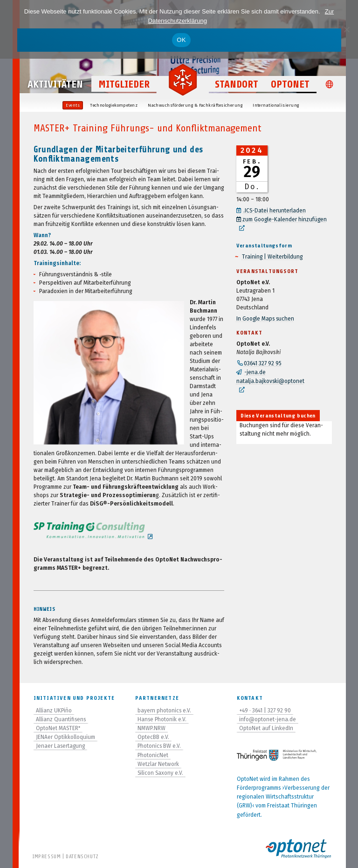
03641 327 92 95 (263, 362)
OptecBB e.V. (153, 737)
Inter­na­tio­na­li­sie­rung (276, 105)
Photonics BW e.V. (160, 745)
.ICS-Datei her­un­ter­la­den (275, 211)
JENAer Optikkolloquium (65, 737)
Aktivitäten (55, 86)
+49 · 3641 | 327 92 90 (265, 710)
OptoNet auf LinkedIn (266, 728)
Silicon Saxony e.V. (161, 772)
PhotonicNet (153, 755)
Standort (237, 86)
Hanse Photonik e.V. (162, 719)
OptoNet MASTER (59, 728)
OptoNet (290, 86)
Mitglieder (124, 86)
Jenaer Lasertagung (61, 745)
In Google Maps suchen (266, 317)
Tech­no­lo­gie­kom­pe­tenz (114, 105)
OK (181, 40)
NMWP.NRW (152, 728)
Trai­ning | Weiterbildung (273, 255)
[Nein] (346, 29)
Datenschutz (82, 856)
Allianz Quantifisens (61, 719)
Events (73, 105)
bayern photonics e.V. (165, 710)
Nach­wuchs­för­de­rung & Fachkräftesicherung (195, 105)
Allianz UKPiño (54, 710)
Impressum (47, 856)
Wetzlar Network (158, 764)
